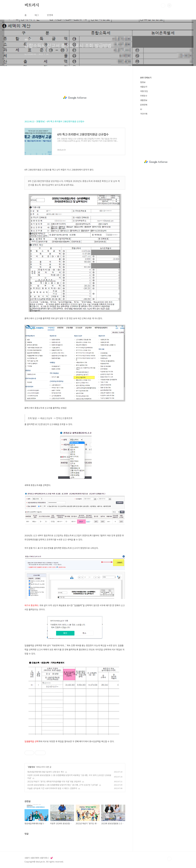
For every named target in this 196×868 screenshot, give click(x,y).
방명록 (50, 15)
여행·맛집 (144, 91)
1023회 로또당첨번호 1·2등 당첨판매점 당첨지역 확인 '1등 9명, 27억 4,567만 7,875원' (63, 785)
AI (141, 109)
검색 (163, 5)
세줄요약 (144, 87)
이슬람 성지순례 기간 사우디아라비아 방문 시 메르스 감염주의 (52, 788)
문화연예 (144, 105)
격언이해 (144, 114)
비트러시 (32, 5)
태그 (37, 15)
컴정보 (143, 82)
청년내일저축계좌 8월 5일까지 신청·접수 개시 (46, 772)
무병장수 (144, 96)
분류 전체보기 (146, 78)
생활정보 (31, 767)
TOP (169, 859)
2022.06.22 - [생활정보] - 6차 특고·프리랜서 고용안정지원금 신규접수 (54, 121)
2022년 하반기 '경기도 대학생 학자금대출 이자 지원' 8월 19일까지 (54, 781)
